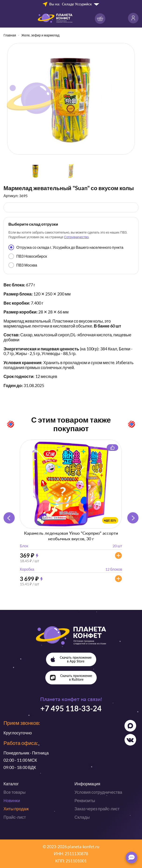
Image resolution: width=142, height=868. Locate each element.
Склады (82, 817)
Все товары (14, 792)
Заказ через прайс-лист (97, 809)
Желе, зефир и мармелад (40, 35)
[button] (133, 518)
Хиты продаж (16, 809)
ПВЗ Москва (23, 265)
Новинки (12, 800)
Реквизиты (85, 800)
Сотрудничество (76, 237)
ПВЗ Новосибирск (28, 256)
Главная (10, 35)
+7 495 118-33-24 (71, 708)
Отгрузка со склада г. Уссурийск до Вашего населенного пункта (66, 247)
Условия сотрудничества (98, 792)
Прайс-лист (15, 817)
